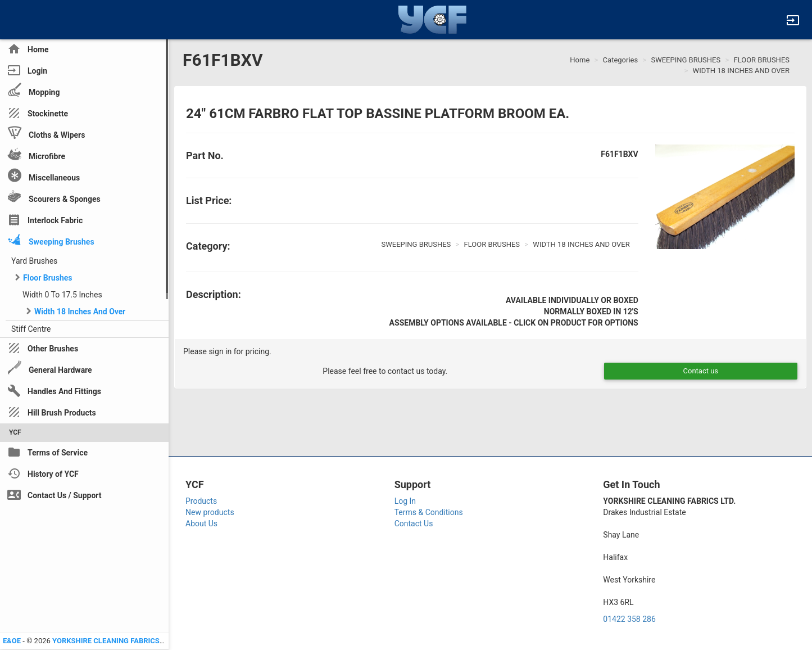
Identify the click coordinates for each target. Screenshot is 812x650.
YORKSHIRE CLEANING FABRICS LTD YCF (121, 641)
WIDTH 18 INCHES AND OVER (741, 71)
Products (201, 501)
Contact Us (414, 523)
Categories (621, 60)
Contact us (701, 371)
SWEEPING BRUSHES (686, 60)
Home (580, 60)
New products (210, 512)
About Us (201, 523)
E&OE (12, 641)
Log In (405, 501)
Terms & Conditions (429, 512)
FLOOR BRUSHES (761, 60)
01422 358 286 (629, 619)
